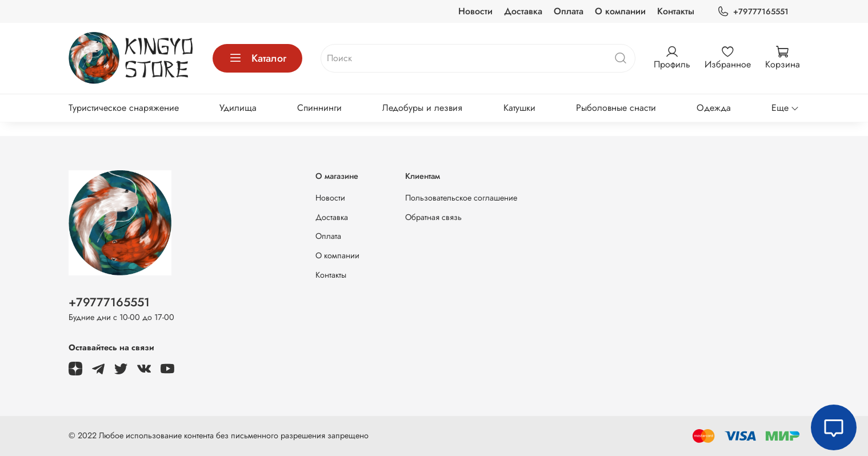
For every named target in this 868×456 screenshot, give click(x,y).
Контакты (676, 11)
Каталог (257, 58)
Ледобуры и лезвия (422, 108)
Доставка (523, 11)
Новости (475, 11)
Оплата (569, 11)
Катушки (519, 108)
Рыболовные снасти (616, 108)
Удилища (238, 108)
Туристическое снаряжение (124, 108)
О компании (620, 11)
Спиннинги (319, 108)
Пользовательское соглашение (461, 198)
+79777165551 (753, 12)
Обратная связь (433, 217)
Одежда (714, 108)
